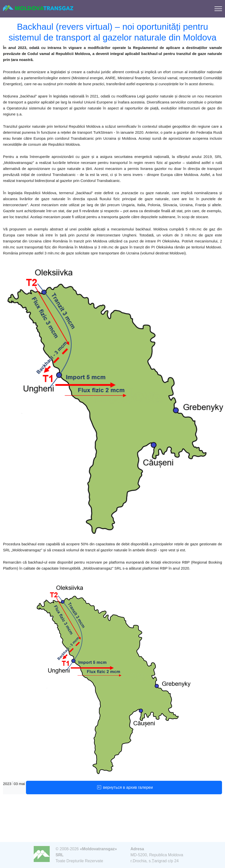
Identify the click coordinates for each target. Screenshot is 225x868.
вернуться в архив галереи (124, 788)
